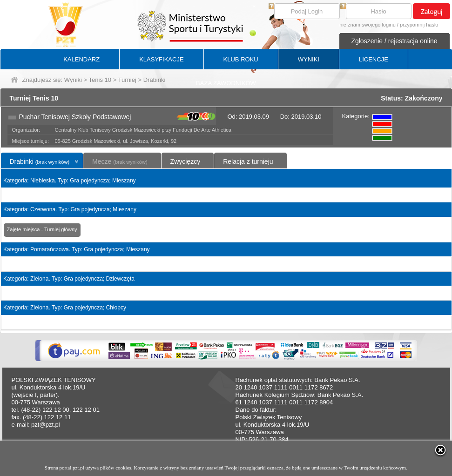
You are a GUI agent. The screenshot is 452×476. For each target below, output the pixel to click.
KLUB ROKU (241, 59)
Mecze (120, 161)
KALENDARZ (81, 59)
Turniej (127, 80)
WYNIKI (309, 59)
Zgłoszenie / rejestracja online (394, 41)
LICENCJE (374, 59)
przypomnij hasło (419, 25)
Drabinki (40, 161)
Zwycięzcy (186, 161)
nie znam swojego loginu (367, 25)
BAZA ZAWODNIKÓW (226, 83)
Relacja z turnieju (248, 161)
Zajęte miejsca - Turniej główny (42, 229)
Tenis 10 (100, 80)
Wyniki (73, 80)
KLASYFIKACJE (161, 59)
